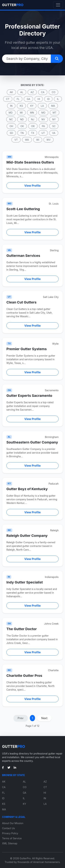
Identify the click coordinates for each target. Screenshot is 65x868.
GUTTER (13, 5)
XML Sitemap (10, 843)
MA (53, 106)
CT (8, 99)
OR (33, 126)
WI (38, 140)
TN (22, 133)
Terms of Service (12, 838)
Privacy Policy (10, 833)
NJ (33, 119)
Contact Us (8, 828)
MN (32, 113)
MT (55, 113)
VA (54, 133)
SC (54, 126)
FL (18, 99)
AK (11, 92)
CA (43, 92)
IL (58, 99)
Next (44, 718)
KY (32, 106)
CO (53, 92)
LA (42, 106)
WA (27, 140)
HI (39, 99)
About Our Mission (13, 823)
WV (48, 140)
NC (11, 119)
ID (48, 99)
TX (33, 133)
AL (22, 92)
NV (43, 119)
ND (22, 119)
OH (11, 126)
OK (22, 126)
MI (21, 113)
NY (54, 119)
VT (16, 140)
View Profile (33, 186)
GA (28, 99)
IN (11, 106)
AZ (32, 92)
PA (44, 126)
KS (21, 106)
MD (11, 113)
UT (43, 133)
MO (43, 113)
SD (11, 133)
